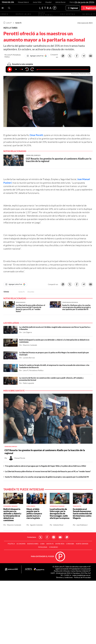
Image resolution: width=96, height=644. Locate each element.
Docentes (31, 292)
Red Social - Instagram (54, 537)
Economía (21, 544)
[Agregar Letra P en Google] (37, 56)
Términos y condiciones (65, 577)
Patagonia (43, 547)
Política (11, 544)
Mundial (48, 2)
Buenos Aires (33, 544)
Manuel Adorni (23, 2)
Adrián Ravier (61, 2)
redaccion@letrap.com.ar (81, 575)
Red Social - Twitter (41, 537)
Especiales (24, 14)
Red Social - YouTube (60, 537)
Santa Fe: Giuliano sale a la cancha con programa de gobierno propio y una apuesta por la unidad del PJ (47, 477)
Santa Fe (22, 292)
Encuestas (68, 14)
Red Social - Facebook (47, 537)
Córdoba (70, 544)
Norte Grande (82, 544)
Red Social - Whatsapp (67, 537)
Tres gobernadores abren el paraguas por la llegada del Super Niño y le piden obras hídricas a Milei (46, 466)
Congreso (53, 547)
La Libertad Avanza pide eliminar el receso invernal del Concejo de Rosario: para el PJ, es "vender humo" (48, 471)
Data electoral (46, 14)
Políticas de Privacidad (82, 577)
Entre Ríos (60, 544)
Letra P (9, 23)
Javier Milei (37, 2)
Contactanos (32, 537)
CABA (42, 544)
